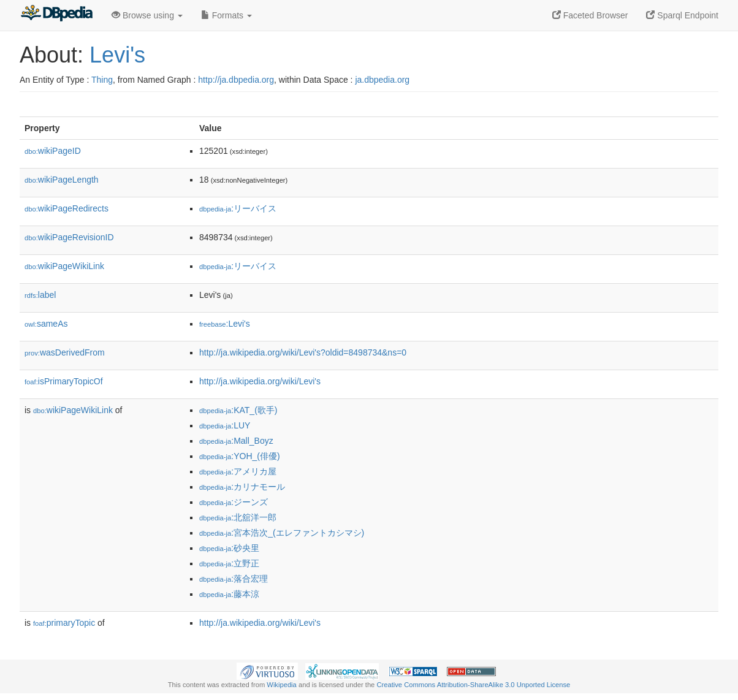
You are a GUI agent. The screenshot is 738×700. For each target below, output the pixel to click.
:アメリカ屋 (238, 471)
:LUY (225, 425)
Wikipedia (282, 685)
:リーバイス (238, 208)
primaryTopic (64, 623)
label (40, 295)
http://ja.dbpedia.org (236, 80)
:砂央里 (229, 548)
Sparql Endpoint (682, 15)
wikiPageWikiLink (64, 266)
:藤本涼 (229, 594)
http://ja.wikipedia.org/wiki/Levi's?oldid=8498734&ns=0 (303, 352)
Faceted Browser (590, 15)
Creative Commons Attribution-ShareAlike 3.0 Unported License (473, 685)
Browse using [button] (147, 15)
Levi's (117, 55)
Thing (102, 80)
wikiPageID (53, 151)
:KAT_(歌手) (238, 410)
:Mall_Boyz (236, 441)
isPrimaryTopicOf (64, 381)
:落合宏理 (234, 579)
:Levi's (225, 324)
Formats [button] (226, 15)
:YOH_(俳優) (240, 456)
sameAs (46, 324)
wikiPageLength (62, 180)
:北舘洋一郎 (238, 517)
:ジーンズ (234, 502)
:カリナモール (242, 487)
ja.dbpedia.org (382, 80)
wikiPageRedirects (67, 208)
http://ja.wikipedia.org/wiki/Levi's (260, 381)
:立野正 (229, 563)
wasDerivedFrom (65, 352)
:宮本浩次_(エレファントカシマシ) (282, 533)
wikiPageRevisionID (69, 237)
